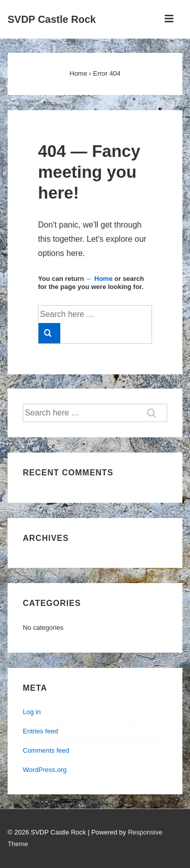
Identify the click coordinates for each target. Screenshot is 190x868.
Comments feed (46, 750)
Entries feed (40, 731)
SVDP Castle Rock (52, 19)
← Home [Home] (99, 279)
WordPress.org (45, 770)
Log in (32, 712)
